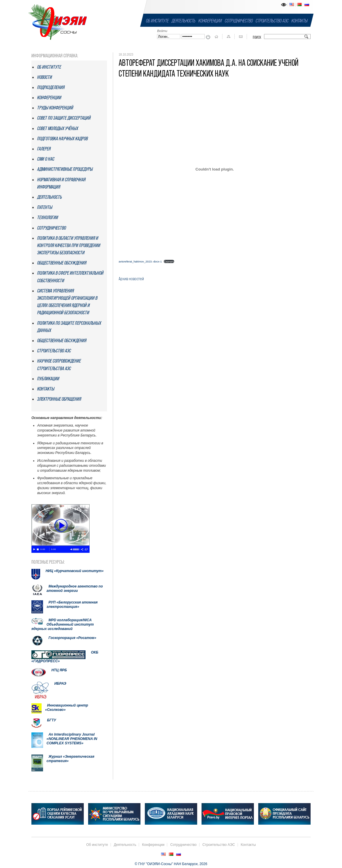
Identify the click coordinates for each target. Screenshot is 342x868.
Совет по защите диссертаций (64, 118)
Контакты (300, 21)
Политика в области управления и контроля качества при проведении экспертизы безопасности (69, 245)
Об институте (157, 21)
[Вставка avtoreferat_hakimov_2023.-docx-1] (215, 169)
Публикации (48, 379)
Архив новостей (131, 278)
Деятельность (184, 21)
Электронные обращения (59, 399)
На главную (216, 37)
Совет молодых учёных (58, 128)
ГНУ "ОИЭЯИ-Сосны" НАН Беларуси (58, 22)
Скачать (169, 261)
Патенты (45, 207)
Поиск (257, 37)
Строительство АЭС (272, 21)
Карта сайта (229, 37)
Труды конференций (55, 108)
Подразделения (51, 87)
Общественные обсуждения (62, 263)
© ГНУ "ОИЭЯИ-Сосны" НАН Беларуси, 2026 (171, 864)
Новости (45, 77)
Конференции (210, 21)
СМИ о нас (46, 159)
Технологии (48, 217)
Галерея (44, 149)
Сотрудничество (239, 21)
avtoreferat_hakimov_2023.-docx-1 (140, 261)
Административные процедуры (65, 169)
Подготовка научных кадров (63, 139)
